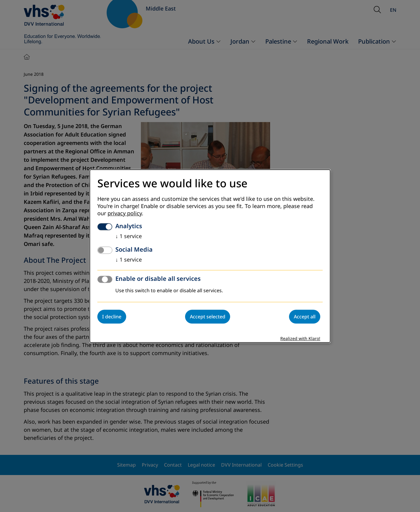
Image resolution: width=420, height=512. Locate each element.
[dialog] (210, 256)
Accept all (305, 317)
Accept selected (208, 317)
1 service (129, 236)
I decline (112, 317)
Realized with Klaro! (300, 339)
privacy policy (125, 213)
